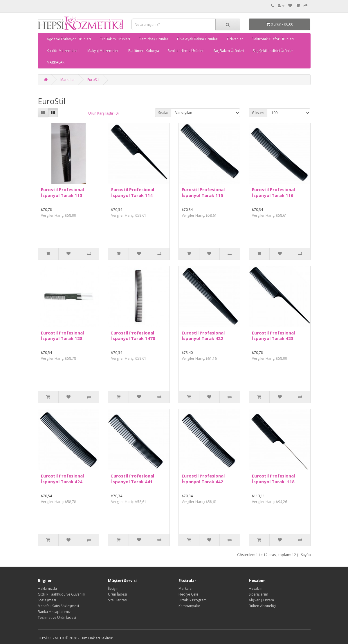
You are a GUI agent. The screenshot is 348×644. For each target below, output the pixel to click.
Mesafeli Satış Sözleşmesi (58, 606)
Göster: (258, 113)
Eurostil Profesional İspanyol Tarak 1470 (133, 336)
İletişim (114, 588)
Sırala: (163, 113)
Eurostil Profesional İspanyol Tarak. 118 (273, 479)
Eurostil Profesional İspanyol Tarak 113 (62, 192)
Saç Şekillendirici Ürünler (273, 51)
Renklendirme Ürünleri (186, 51)
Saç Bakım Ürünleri (229, 51)
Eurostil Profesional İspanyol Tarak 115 (203, 192)
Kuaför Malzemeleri (63, 51)
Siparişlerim (258, 594)
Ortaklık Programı (193, 600)
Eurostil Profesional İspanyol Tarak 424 (62, 479)
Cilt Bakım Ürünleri (115, 39)
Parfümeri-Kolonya (144, 51)
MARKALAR (56, 62)
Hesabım (256, 588)
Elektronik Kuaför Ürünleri (273, 39)
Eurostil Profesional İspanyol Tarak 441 (133, 479)
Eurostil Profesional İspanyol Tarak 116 (273, 192)
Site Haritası (118, 600)
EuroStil (93, 80)
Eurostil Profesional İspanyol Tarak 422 (203, 336)
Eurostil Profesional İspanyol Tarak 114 (133, 192)
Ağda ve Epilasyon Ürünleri (69, 39)
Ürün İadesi (117, 594)
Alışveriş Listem (261, 600)
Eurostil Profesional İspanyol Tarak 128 (62, 336)
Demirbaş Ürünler (154, 39)
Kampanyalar (189, 606)
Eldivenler (235, 39)
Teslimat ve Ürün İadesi (57, 617)
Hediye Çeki (188, 594)
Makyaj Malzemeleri (103, 51)
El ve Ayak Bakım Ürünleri (198, 39)
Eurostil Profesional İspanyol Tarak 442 (203, 479)
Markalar (68, 80)
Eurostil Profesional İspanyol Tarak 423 (273, 336)
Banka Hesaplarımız (54, 612)
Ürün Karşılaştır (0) (103, 113)
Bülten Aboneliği (262, 606)
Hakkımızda (47, 588)
